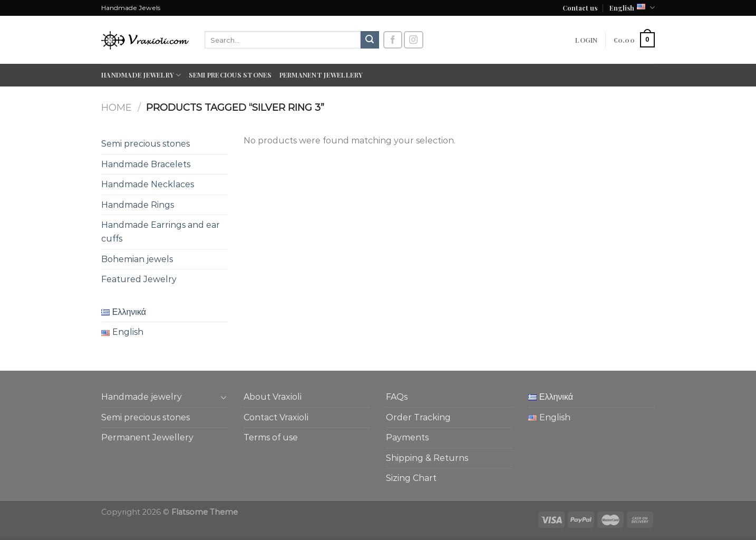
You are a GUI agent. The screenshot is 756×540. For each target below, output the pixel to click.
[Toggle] (224, 397)
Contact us (580, 8)
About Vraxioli (273, 397)
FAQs (397, 397)
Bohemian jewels (137, 259)
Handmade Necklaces (148, 184)
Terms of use (271, 437)
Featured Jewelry (139, 279)
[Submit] (370, 40)
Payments (407, 437)
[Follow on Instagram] (413, 40)
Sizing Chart (411, 478)
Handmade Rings (138, 205)
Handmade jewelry (141, 75)
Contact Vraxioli (276, 417)
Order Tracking (418, 417)
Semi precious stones (230, 75)
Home (117, 107)
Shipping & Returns (427, 458)
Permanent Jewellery (321, 75)
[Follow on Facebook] (393, 40)
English (632, 8)
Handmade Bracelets (146, 164)
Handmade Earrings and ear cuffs (161, 232)
